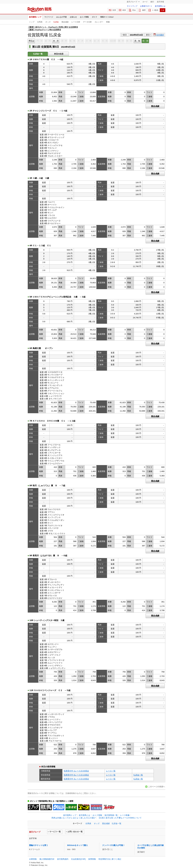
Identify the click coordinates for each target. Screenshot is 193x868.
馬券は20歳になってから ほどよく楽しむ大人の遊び (73, 818)
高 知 (137, 41)
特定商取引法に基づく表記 (110, 859)
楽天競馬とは (160, 6)
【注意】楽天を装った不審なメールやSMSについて (120, 818)
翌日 (148, 35)
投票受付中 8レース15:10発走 (76, 775)
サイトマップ (132, 6)
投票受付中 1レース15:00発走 (76, 771)
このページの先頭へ (157, 787)
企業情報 (33, 859)
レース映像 (125, 815)
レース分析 (76, 22)
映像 (108, 22)
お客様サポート (146, 6)
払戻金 (56, 22)
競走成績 (65, 22)
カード (145, 2)
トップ (32, 22)
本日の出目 (59, 54)
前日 (125, 35)
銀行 (152, 2)
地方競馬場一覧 (111, 815)
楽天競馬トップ (35, 17)
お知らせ (73, 17)
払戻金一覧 (138, 775)
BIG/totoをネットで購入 (78, 845)
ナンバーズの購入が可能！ (114, 845)
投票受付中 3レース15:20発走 (76, 779)
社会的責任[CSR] (78, 859)
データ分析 (87, 22)
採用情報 (92, 859)
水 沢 (56, 41)
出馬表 (40, 22)
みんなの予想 (61, 17)
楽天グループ (132, 2)
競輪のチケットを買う (39, 845)
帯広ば (32, 41)
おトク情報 (84, 17)
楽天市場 (160, 2)
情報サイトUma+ (107, 17)
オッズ (48, 22)
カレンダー (99, 22)
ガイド (94, 17)
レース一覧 (111, 771)
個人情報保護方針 (47, 859)
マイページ (49, 17)
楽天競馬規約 (63, 859)
